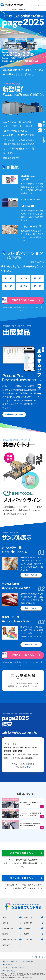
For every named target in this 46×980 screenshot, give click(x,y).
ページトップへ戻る (38, 957)
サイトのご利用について (11, 962)
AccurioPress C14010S (15, 135)
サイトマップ (7, 965)
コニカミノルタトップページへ (14, 968)
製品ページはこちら (14, 414)
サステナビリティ (9, 971)
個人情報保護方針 (29, 962)
